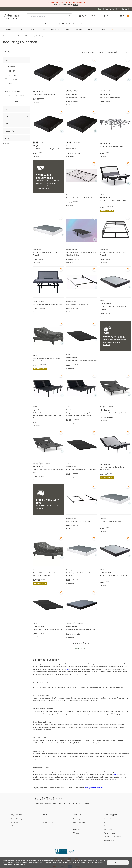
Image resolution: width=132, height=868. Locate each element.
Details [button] (75, 5)
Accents (91, 30)
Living (21, 30)
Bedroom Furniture (9, 36)
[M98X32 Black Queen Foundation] (48, 92)
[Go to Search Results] (69, 16)
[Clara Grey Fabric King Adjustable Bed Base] (48, 301)
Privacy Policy (100, 862)
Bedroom (9, 30)
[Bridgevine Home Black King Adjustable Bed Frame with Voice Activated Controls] (82, 410)
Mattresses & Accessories (25, 36)
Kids (67, 30)
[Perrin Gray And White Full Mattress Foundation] (115, 518)
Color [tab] (7, 109)
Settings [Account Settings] (17, 819)
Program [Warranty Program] (110, 833)
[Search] (49, 16)
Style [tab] (6, 116)
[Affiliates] (76, 833)
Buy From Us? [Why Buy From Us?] (48, 822)
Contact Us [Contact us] (126, 9)
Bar (44, 30)
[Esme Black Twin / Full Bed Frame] (82, 301)
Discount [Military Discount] (79, 822)
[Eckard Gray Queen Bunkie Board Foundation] (82, 466)
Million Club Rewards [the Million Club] (67, 24)
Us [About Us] (44, 819)
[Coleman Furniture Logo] (11, 18)
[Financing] (76, 826)
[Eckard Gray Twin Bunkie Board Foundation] (48, 626)
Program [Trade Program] (78, 819)
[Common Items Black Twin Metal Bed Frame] (82, 195)
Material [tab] (8, 124)
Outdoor (79, 30)
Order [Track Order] (15, 822)
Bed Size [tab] (8, 138)
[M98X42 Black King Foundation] (115, 94)
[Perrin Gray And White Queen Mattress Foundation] (82, 570)
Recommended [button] (112, 52)
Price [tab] (6, 60)
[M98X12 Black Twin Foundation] (82, 146)
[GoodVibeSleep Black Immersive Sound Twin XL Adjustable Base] (82, 250)
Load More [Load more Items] (81, 649)
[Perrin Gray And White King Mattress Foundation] (48, 250)
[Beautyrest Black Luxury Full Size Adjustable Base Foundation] (48, 355)
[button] (83, 16)
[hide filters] (8, 52)
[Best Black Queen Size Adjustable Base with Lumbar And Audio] (115, 197)
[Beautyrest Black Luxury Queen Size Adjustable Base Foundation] (48, 570)
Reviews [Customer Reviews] (110, 840)
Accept (118, 862)
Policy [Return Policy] (108, 829)
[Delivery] (107, 826)
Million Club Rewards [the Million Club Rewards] (112, 836)
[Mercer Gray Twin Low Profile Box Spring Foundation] (115, 572)
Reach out (106, 345)
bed (68, 669)
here (25, 864)
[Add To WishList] (61, 60)
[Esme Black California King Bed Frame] (82, 518)
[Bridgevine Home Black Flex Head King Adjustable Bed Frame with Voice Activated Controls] (48, 410)
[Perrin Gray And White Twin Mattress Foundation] (115, 250)
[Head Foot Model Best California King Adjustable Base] (115, 464)
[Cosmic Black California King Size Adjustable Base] (48, 467)
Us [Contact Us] (108, 819)
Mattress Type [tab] (10, 131)
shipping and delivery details (94, 788)
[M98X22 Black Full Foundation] (82, 94)
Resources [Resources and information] (84, 24)
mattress (112, 664)
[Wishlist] (14, 826)
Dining (32, 30)
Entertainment (56, 30)
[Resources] (76, 829)
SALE (114, 30)
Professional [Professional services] (49, 24)
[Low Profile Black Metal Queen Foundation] (82, 627)
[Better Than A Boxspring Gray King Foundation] (115, 143)
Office (103, 30)
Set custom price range (12, 91)
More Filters (7, 143)
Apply (17, 101)
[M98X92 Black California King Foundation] (48, 146)
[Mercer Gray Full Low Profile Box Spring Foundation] (115, 304)
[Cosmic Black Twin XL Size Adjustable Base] (115, 410)
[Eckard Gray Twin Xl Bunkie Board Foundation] (82, 358)
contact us (115, 774)
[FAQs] (106, 822)
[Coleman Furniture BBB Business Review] (66, 853)
